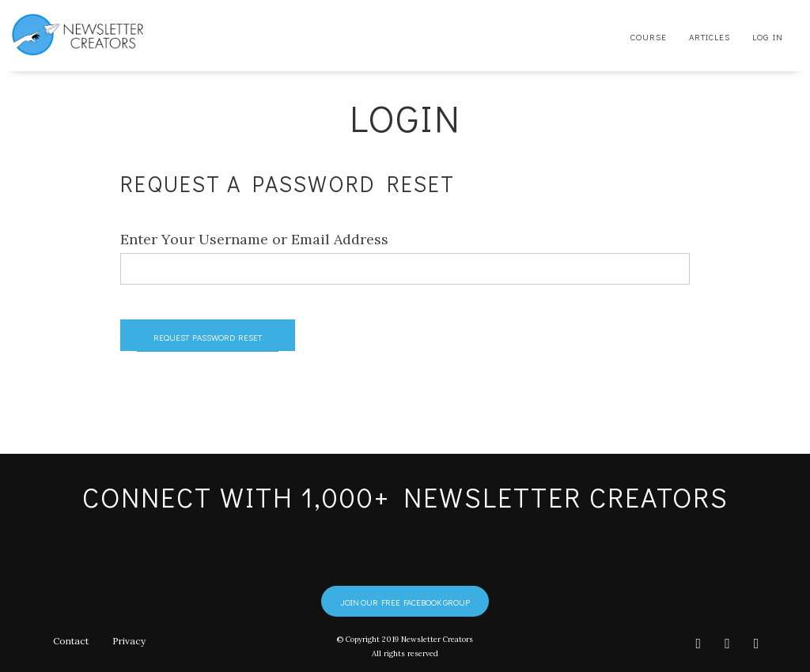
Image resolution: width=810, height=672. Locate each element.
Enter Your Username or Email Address (254, 239)
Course (649, 37)
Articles (710, 37)
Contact (70, 641)
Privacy (128, 641)
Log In (768, 37)
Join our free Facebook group (405, 602)
